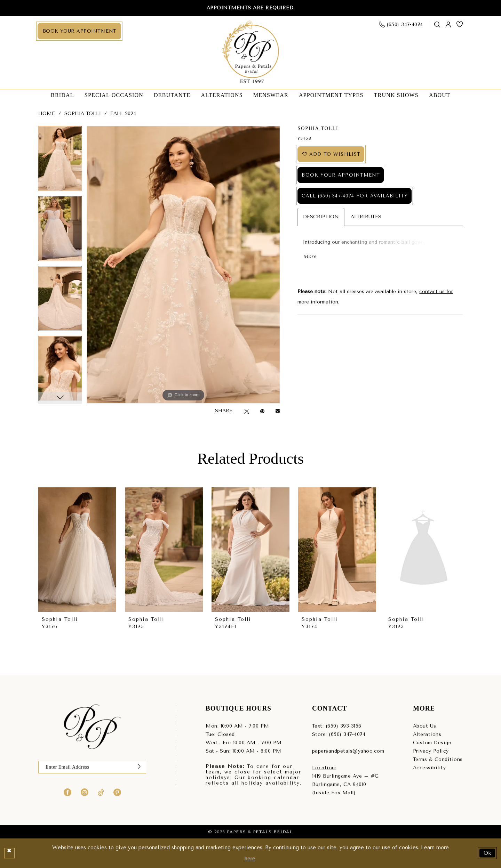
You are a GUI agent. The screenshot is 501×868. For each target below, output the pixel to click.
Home (47, 113)
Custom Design (432, 743)
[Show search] (437, 25)
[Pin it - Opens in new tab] (262, 411)
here (250, 859)
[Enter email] (92, 767)
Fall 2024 (123, 113)
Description (321, 217)
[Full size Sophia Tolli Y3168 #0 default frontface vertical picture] (183, 265)
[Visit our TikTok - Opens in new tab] (101, 792)
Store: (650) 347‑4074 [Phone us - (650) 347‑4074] (339, 734)
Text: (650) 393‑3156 (337, 726)
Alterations (427, 734)
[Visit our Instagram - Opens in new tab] (85, 792)
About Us (425, 726)
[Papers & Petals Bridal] (251, 52)
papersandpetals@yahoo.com (348, 751)
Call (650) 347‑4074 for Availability (355, 196)
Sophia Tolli (83, 113)
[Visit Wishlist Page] (460, 24)
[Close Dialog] (9, 853)
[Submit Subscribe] (139, 767)
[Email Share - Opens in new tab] (278, 411)
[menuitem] (79, 31)
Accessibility (430, 768)
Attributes (366, 217)
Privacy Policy (431, 751)
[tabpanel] (60, 161)
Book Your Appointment (341, 175)
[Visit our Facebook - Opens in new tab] (67, 792)
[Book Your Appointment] (79, 31)
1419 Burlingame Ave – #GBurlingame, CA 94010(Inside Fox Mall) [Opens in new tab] (345, 784)
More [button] (310, 256)
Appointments (229, 8)
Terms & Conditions (438, 759)
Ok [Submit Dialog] (488, 853)
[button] (448, 25)
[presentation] (77, 550)
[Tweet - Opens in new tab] (247, 411)
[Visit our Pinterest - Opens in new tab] (117, 792)
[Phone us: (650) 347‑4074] (401, 25)
